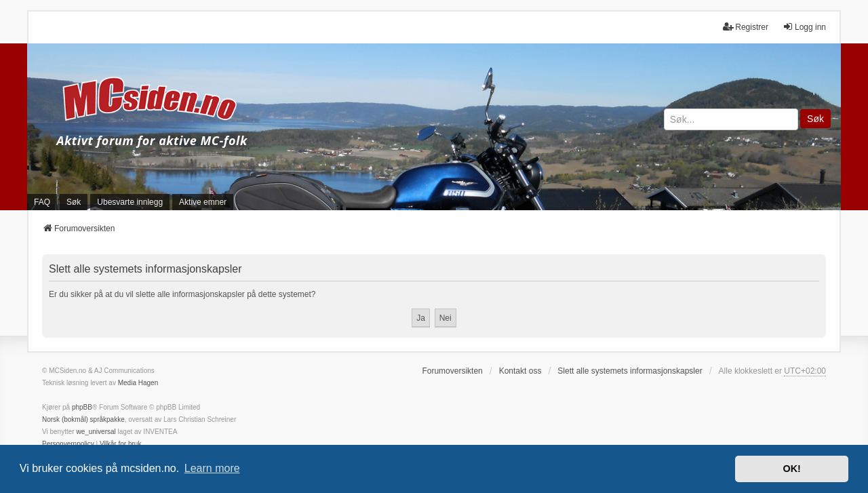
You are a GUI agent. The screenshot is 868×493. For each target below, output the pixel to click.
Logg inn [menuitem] (804, 27)
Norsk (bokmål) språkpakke (83, 419)
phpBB (82, 407)
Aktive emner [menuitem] (203, 202)
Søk (815, 119)
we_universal (96, 432)
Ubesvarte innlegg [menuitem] (130, 202)
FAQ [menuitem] (42, 202)
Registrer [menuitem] (746, 27)
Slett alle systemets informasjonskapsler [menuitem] (630, 371)
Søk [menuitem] (74, 202)
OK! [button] (791, 469)
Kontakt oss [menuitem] (520, 371)
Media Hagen (138, 383)
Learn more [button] (212, 468)
